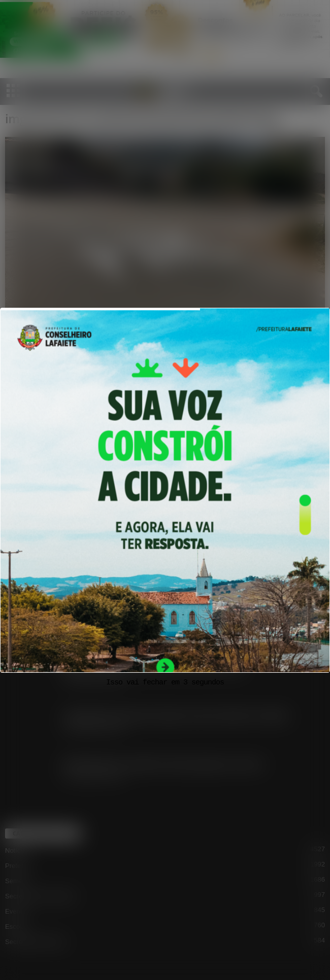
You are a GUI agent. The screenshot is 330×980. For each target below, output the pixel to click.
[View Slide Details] (165, 514)
